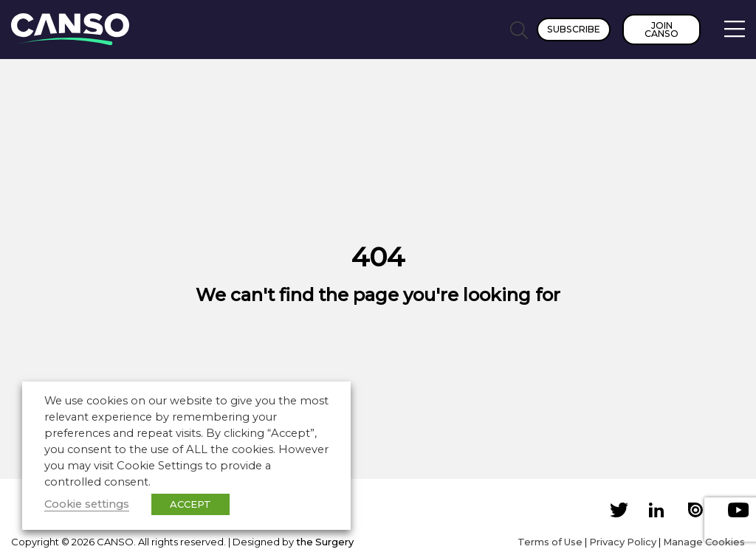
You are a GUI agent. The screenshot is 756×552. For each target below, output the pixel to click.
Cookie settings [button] (87, 504)
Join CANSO (661, 30)
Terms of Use (550, 542)
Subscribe (574, 29)
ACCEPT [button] (190, 504)
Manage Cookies (704, 542)
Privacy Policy (623, 542)
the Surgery (325, 542)
